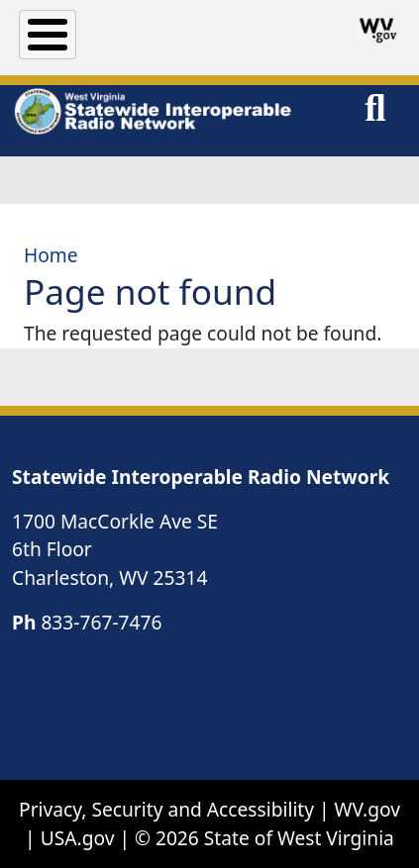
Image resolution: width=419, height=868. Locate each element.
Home (51, 255)
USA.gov (78, 838)
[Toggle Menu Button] (48, 35)
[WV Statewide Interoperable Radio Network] (152, 111)
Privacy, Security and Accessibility (166, 809)
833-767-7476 (101, 622)
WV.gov (367, 809)
